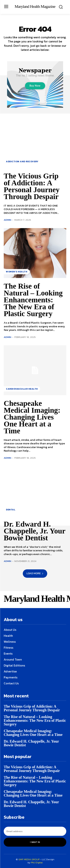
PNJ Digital (37, 863)
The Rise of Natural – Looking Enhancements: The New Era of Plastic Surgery (33, 300)
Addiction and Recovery (22, 162)
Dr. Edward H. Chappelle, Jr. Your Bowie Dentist (35, 531)
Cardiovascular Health (22, 389)
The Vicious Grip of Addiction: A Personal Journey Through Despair (32, 186)
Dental (11, 510)
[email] (35, 831)
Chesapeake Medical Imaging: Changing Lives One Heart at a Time (32, 417)
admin (7, 220)
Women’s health (17, 272)
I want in (35, 842)
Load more (35, 573)
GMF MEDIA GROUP (29, 859)
